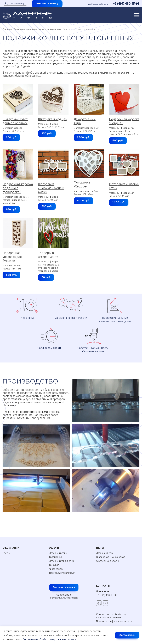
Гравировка (56, 557)
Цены (100, 548)
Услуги (54, 548)
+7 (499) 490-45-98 (126, 3)
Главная (7, 29)
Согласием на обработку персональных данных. (50, 639)
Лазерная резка (58, 553)
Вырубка (54, 565)
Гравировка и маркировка (111, 557)
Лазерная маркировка (62, 561)
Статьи (6, 553)
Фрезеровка (56, 569)
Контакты (103, 586)
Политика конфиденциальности (114, 621)
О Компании (11, 548)
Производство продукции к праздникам (37, 29)
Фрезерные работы (107, 561)
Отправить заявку (47, 4)
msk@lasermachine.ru (97, 4)
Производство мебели (62, 573)
